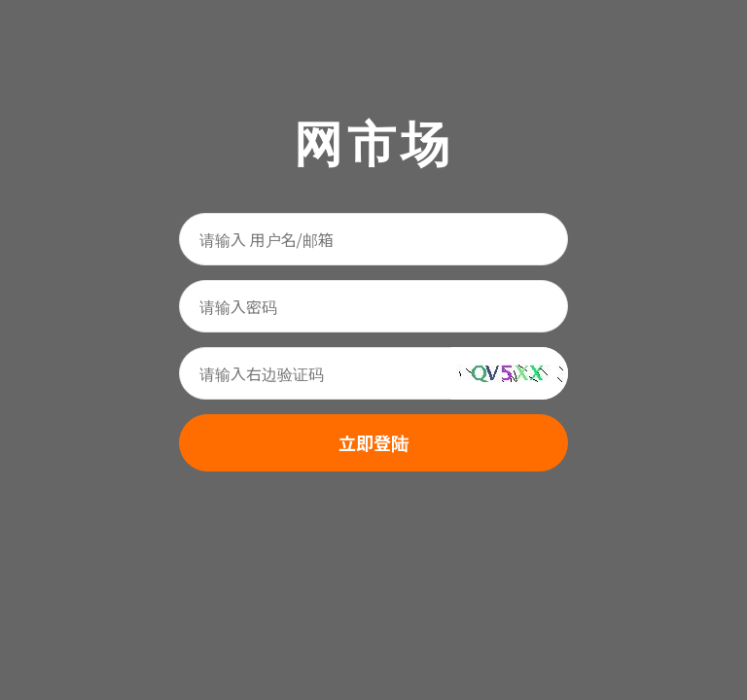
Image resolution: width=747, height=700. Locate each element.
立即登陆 (373, 442)
